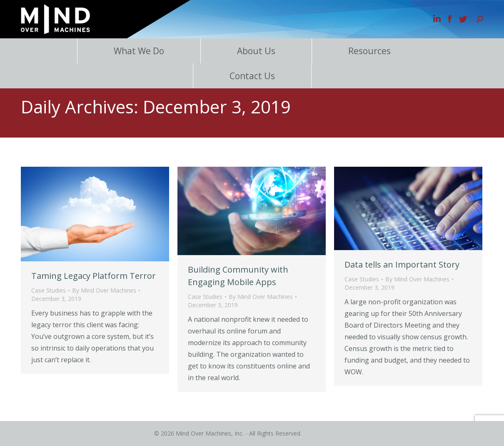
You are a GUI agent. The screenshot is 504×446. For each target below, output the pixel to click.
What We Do (139, 51)
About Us (256, 51)
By (104, 290)
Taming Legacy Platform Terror (94, 276)
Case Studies (49, 290)
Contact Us (252, 76)
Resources (369, 51)
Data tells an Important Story (402, 264)
